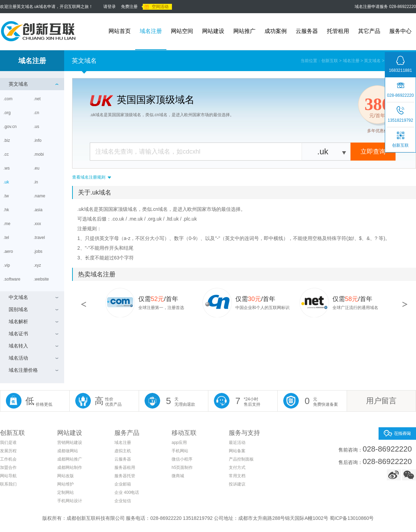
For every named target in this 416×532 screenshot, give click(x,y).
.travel (40, 238)
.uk (7, 182)
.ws (7, 168)
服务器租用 (125, 467)
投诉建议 (237, 484)
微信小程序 (182, 459)
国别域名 (18, 309)
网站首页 (120, 31)
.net (38, 99)
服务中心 (400, 31)
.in (36, 182)
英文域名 (372, 61)
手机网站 (180, 451)
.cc (7, 154)
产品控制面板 (241, 459)
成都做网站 (68, 451)
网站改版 (66, 476)
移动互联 (184, 433)
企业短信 (123, 501)
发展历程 (8, 451)
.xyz (38, 265)
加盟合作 (8, 467)
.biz (7, 140)
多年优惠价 (378, 131)
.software (12, 279)
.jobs (39, 251)
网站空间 (182, 31)
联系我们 (8, 484)
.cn (37, 113)
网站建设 (213, 31)
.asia (39, 210)
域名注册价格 (23, 370)
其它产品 (369, 31)
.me (7, 224)
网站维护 (66, 484)
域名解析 (18, 321)
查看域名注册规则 (89, 177)
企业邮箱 (123, 484)
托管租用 (338, 31)
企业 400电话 (127, 492)
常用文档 (237, 476)
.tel (7, 238)
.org (8, 113)
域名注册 (151, 31)
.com (8, 99)
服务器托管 (125, 476)
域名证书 (18, 334)
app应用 (179, 443)
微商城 (178, 476)
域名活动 (18, 358)
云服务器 (307, 31)
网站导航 (8, 476)
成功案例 (276, 31)
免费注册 (129, 7)
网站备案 (237, 451)
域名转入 (18, 346)
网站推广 (244, 31)
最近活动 (237, 443)
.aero (9, 251)
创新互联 (330, 61)
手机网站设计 (70, 501)
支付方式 (237, 467)
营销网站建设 (70, 443)
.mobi (39, 154)
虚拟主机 (123, 451)
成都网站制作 (70, 467)
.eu (37, 168)
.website (42, 279)
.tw (7, 196)
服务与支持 (244, 433)
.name (40, 196)
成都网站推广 (70, 459)
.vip (7, 265)
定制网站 (66, 492)
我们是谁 (8, 443)
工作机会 (8, 459)
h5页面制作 (182, 467)
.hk (7, 210)
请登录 (110, 7)
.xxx (38, 224)
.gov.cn (11, 127)
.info (38, 140)
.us (36, 127)
